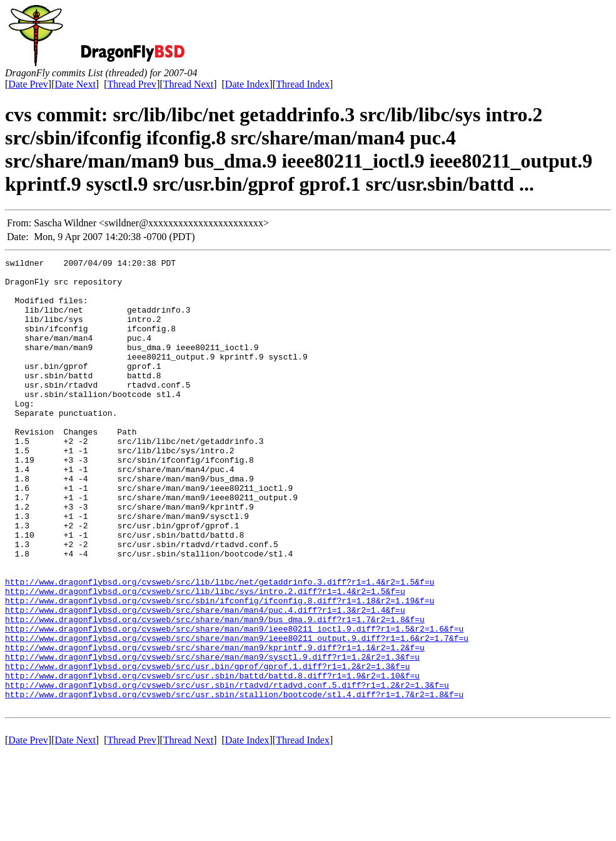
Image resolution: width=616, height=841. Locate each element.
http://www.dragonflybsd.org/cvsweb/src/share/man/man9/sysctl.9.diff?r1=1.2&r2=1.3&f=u (212, 737)
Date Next (75, 84)
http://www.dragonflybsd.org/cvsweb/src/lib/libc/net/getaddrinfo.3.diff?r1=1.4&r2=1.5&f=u (220, 647)
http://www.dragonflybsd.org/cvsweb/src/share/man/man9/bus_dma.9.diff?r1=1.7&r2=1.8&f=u (215, 692)
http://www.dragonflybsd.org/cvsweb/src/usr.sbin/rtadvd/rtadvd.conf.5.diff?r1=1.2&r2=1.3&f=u (227, 771)
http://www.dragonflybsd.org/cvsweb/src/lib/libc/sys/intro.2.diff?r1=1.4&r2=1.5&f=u (205, 658)
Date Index (247, 84)
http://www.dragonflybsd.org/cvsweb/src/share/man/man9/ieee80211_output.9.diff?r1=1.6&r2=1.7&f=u (237, 715)
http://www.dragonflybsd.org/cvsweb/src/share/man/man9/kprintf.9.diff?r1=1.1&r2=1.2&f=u (215, 726)
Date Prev (28, 84)
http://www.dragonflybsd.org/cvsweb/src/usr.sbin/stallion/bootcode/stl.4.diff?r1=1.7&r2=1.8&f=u (234, 782)
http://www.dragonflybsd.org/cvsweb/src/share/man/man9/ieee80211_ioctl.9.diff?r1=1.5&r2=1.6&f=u (234, 703)
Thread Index (303, 84)
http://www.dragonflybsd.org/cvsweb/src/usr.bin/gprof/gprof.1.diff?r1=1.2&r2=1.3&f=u (207, 748)
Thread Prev (132, 84)
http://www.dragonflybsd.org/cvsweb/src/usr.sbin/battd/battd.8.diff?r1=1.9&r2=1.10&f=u (212, 760)
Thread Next (188, 84)
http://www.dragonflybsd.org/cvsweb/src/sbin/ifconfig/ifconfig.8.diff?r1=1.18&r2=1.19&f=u (220, 670)
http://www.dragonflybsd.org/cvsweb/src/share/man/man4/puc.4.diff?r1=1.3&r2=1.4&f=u (205, 681)
